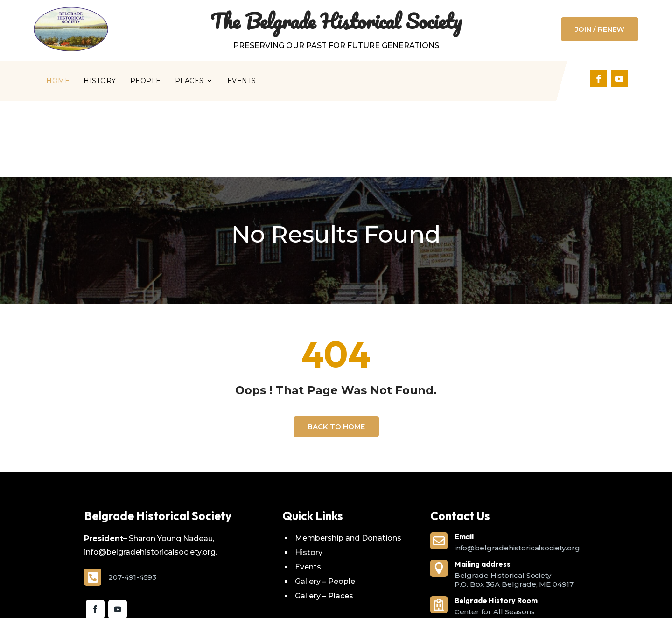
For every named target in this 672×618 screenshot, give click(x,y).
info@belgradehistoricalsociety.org (517, 471)
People (146, 81)
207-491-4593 (132, 501)
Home (58, 81)
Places (189, 81)
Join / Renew (600, 29)
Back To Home (336, 350)
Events (242, 81)
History (100, 81)
